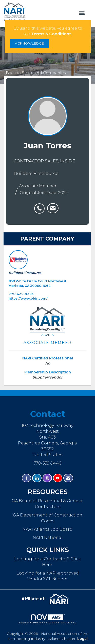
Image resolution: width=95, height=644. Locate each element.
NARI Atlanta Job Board (48, 529)
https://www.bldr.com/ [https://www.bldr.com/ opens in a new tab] (28, 298)
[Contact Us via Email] (68, 478)
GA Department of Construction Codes (48, 518)
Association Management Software (47, 619)
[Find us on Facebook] (26, 478)
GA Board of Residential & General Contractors (48, 504)
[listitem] (41, 206)
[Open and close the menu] (58, 13)
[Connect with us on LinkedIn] (37, 478)
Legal (82, 639)
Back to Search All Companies (35, 73)
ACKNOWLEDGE (30, 43)
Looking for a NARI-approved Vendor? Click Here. (48, 576)
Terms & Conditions (51, 34)
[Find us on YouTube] (58, 478)
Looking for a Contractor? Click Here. (48, 562)
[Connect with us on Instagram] (47, 478)
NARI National (48, 537)
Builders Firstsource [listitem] (25, 262)
